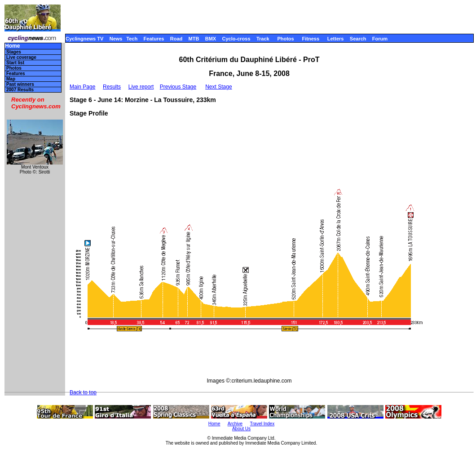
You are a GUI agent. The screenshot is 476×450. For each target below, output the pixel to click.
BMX (211, 39)
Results (112, 87)
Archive (235, 424)
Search (358, 39)
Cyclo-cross (236, 39)
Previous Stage (178, 87)
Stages (14, 52)
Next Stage (218, 87)
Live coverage (21, 57)
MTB (194, 39)
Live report (141, 87)
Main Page (82, 87)
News (116, 39)
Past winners (20, 84)
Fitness (311, 39)
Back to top (83, 392)
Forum (380, 39)
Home (12, 46)
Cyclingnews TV (84, 39)
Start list (15, 63)
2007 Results (20, 90)
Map (11, 79)
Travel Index (262, 424)
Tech (132, 39)
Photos (285, 39)
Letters (336, 39)
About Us (241, 429)
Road (176, 39)
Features (154, 39)
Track (263, 39)
